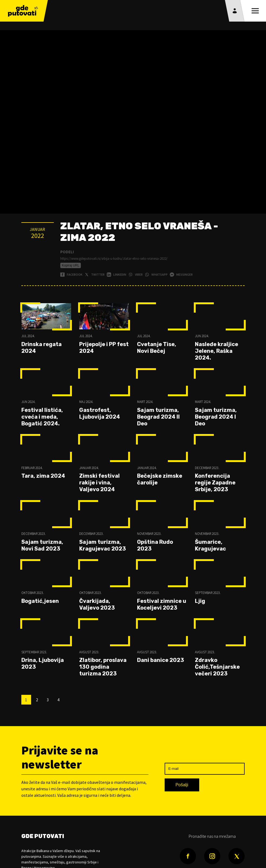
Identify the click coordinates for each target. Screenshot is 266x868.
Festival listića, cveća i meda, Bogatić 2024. (42, 417)
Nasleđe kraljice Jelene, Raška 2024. (217, 351)
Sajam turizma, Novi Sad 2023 (42, 545)
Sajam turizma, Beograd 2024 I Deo (216, 417)
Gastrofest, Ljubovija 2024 (100, 413)
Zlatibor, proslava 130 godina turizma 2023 (103, 667)
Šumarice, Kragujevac (210, 545)
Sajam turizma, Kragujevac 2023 (103, 545)
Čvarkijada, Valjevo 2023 (97, 604)
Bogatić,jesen (40, 601)
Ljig (200, 601)
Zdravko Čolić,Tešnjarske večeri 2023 (217, 667)
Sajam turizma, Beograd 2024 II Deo (158, 417)
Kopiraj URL (71, 265)
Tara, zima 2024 (43, 476)
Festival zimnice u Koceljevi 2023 (162, 604)
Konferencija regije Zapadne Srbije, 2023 (215, 483)
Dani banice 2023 (161, 660)
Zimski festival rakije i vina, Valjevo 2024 (99, 483)
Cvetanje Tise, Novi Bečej (157, 348)
